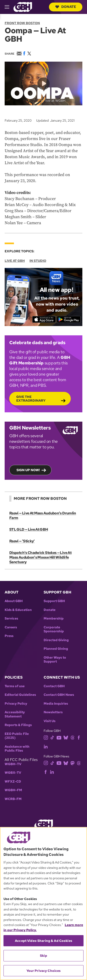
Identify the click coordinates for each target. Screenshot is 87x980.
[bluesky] (66, 737)
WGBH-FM (13, 790)
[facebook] (79, 737)
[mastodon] (72, 763)
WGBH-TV (13, 764)
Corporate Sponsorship (54, 629)
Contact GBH (54, 686)
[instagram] (46, 737)
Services (11, 618)
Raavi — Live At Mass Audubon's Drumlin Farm (43, 515)
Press (9, 636)
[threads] (72, 737)
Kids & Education (18, 610)
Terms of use (15, 686)
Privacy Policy (16, 704)
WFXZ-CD (13, 782)
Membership (54, 618)
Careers (11, 627)
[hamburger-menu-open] (9, 7)
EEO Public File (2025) (17, 736)
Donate (66, 7)
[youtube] (59, 737)
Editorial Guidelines (20, 695)
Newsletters (53, 712)
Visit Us (50, 721)
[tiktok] (52, 737)
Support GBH (54, 601)
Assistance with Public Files (17, 749)
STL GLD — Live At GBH (29, 529)
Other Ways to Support (55, 660)
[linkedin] (46, 746)
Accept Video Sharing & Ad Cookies (43, 941)
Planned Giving (56, 649)
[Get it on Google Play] (69, 320)
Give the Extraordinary (31, 399)
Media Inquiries (56, 704)
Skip (43, 956)
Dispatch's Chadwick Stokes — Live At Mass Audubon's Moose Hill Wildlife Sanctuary (40, 557)
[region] (43, 903)
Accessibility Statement (15, 714)
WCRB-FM (13, 799)
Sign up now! (28, 470)
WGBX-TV (13, 773)
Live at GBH (15, 261)
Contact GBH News (59, 695)
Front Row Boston (22, 23)
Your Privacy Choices (44, 971)
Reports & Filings (18, 725)
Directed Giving (56, 640)
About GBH (14, 601)
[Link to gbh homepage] (23, 7)
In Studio (38, 261)
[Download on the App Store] (44, 320)
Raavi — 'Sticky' (22, 541)
